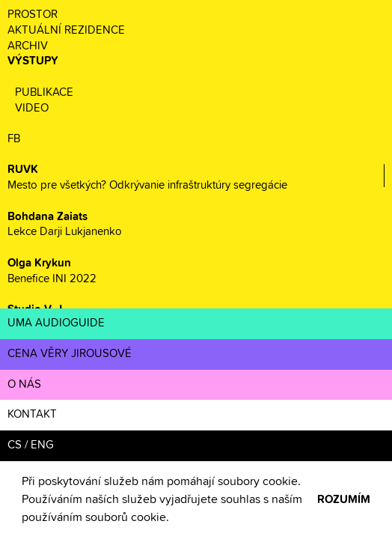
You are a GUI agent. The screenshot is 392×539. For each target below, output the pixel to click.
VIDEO (32, 108)
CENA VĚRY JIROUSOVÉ (70, 354)
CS (15, 445)
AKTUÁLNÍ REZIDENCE (66, 30)
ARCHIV (28, 46)
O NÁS (24, 384)
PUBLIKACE (44, 92)
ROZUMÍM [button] (344, 500)
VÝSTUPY (33, 61)
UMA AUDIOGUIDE (56, 323)
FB (14, 139)
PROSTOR (33, 15)
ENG (42, 445)
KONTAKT (32, 414)
